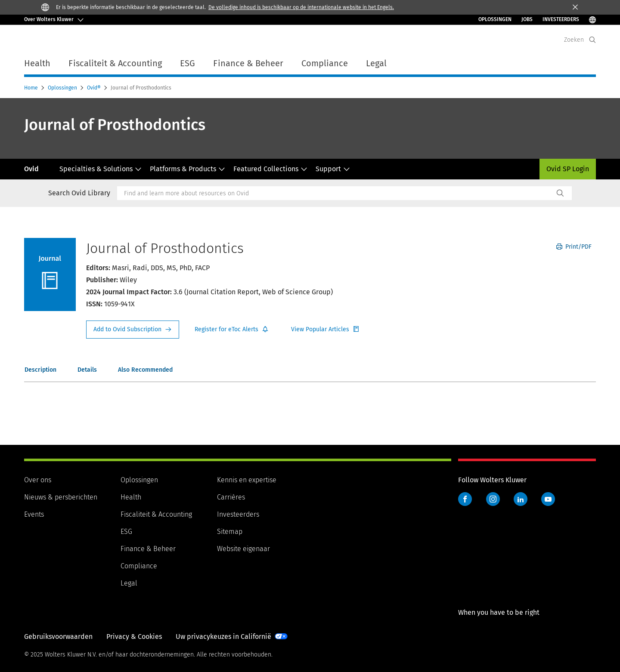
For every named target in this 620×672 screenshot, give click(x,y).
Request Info (133, 330)
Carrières (231, 497)
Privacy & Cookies (134, 637)
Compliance (139, 566)
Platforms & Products (188, 169)
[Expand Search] (592, 40)
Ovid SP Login (568, 169)
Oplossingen (495, 19)
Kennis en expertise (247, 480)
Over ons (38, 480)
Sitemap (230, 532)
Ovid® (95, 88)
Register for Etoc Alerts (232, 330)
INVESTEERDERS (561, 19)
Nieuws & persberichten (61, 497)
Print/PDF (574, 247)
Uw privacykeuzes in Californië (223, 637)
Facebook (465, 499)
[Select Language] (592, 20)
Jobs (527, 19)
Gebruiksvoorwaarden (58, 637)
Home (32, 88)
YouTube (548, 499)
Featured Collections (270, 169)
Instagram (493, 499)
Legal (129, 583)
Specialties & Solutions (101, 169)
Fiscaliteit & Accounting (156, 514)
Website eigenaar (243, 549)
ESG (126, 532)
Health (131, 497)
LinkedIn (521, 499)
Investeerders (238, 514)
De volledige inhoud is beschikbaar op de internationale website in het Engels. (301, 7)
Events (34, 514)
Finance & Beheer (148, 549)
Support (333, 169)
